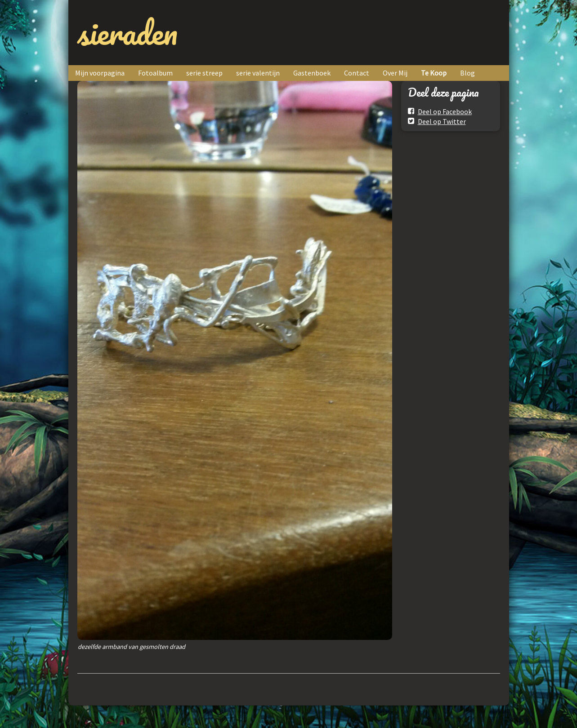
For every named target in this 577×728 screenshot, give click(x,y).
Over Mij (395, 73)
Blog (467, 73)
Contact (357, 73)
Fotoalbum (155, 73)
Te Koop (434, 73)
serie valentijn (258, 73)
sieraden (127, 32)
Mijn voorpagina (100, 73)
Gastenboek (312, 73)
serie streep (204, 73)
